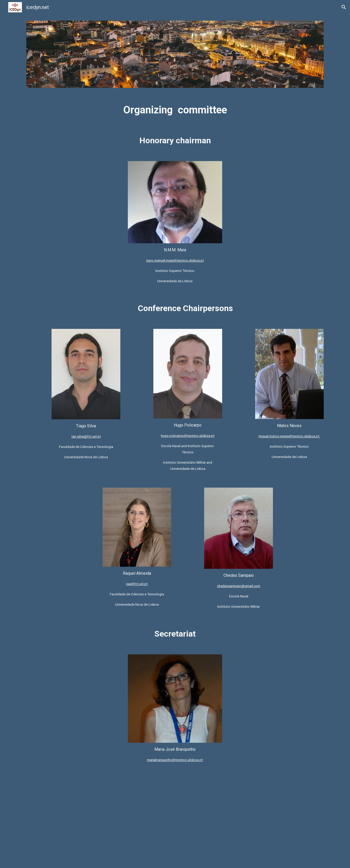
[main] (175, 110)
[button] (344, 7)
